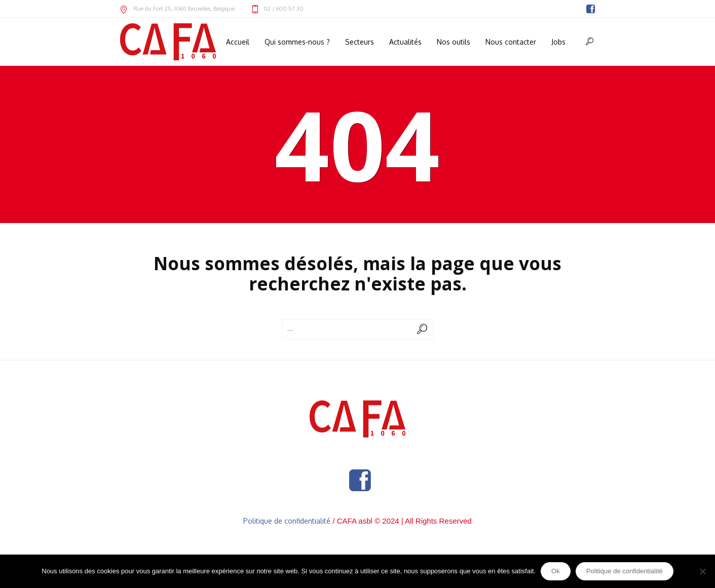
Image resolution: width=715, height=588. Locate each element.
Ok (556, 571)
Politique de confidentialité (287, 521)
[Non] (702, 571)
